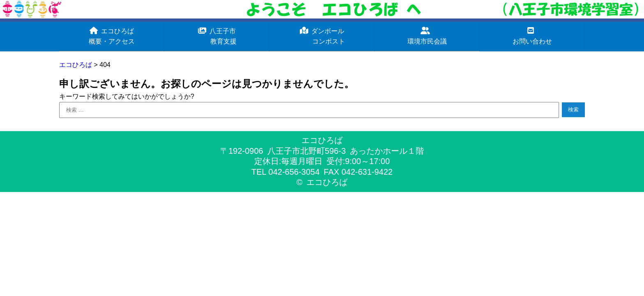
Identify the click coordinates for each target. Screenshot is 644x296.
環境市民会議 (427, 36)
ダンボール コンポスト (322, 36)
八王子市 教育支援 (217, 36)
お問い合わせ (532, 36)
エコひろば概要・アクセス (112, 36)
